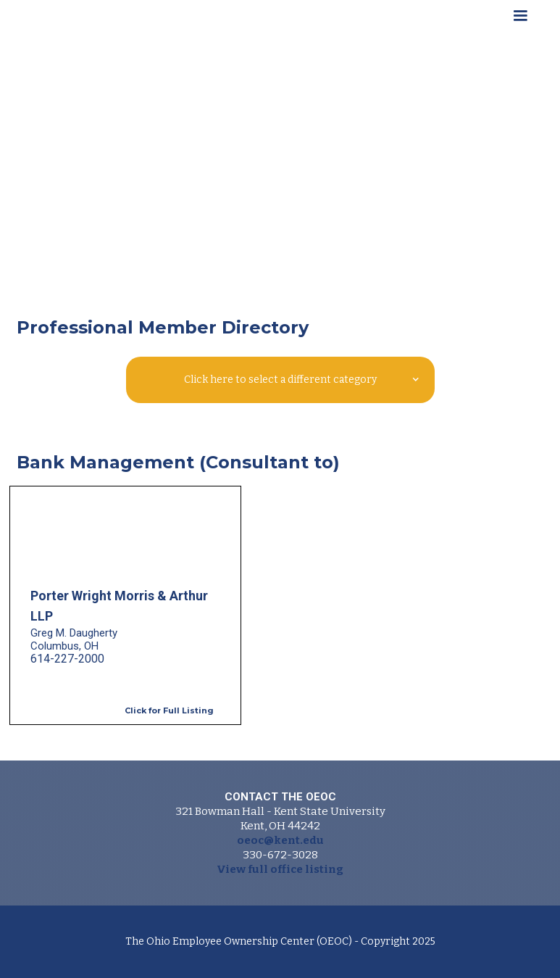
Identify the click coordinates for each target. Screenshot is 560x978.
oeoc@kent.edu (280, 840)
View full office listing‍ (280, 869)
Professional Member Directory (163, 327)
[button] (520, 18)
